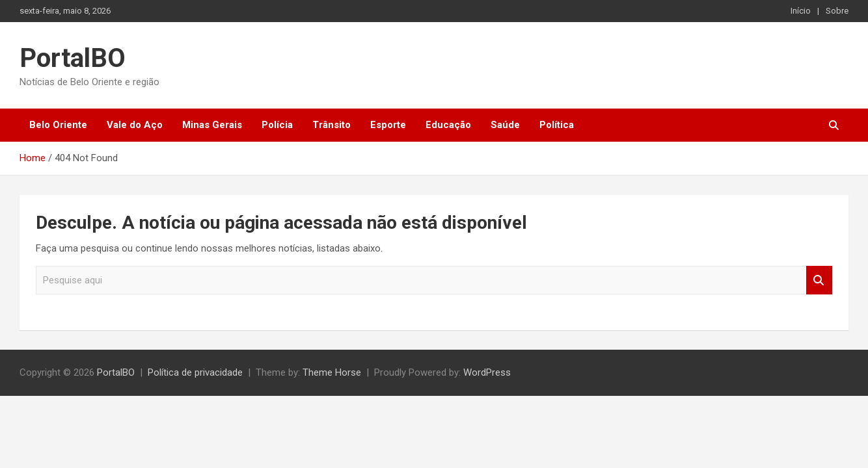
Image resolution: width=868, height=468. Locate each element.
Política (557, 125)
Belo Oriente (58, 125)
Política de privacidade (195, 372)
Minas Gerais (212, 125)
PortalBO (73, 58)
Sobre (837, 11)
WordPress (487, 372)
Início (801, 11)
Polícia (277, 125)
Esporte (388, 125)
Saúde (505, 125)
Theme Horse (332, 372)
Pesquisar (819, 280)
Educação (448, 125)
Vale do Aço (135, 125)
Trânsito (332, 125)
